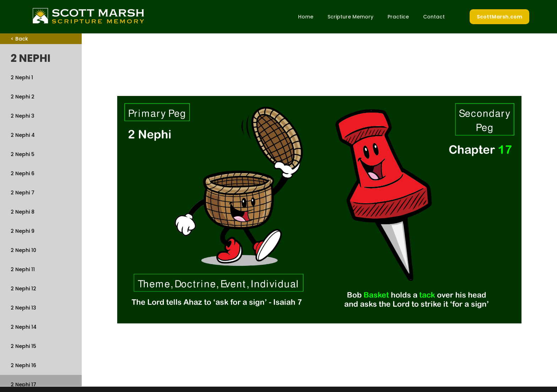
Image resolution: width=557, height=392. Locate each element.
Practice (398, 17)
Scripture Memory (350, 17)
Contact (434, 17)
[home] (88, 16)
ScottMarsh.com (499, 17)
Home (306, 17)
